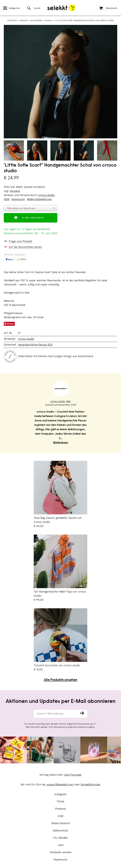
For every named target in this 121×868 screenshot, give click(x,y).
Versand (15, 191)
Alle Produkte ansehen (61, 680)
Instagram (61, 794)
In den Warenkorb (33, 218)
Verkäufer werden (61, 852)
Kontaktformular (91, 785)
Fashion (24, 21)
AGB (61, 816)
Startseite (12, 21)
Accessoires (36, 21)
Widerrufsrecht (61, 823)
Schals (49, 21)
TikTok (60, 802)
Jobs (61, 845)
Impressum (60, 860)
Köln (68, 401)
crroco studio (46, 195)
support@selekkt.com (60, 785)
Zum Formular (73, 775)
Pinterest (60, 809)
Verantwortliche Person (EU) (35, 345)
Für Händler (60, 838)
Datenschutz (60, 831)
